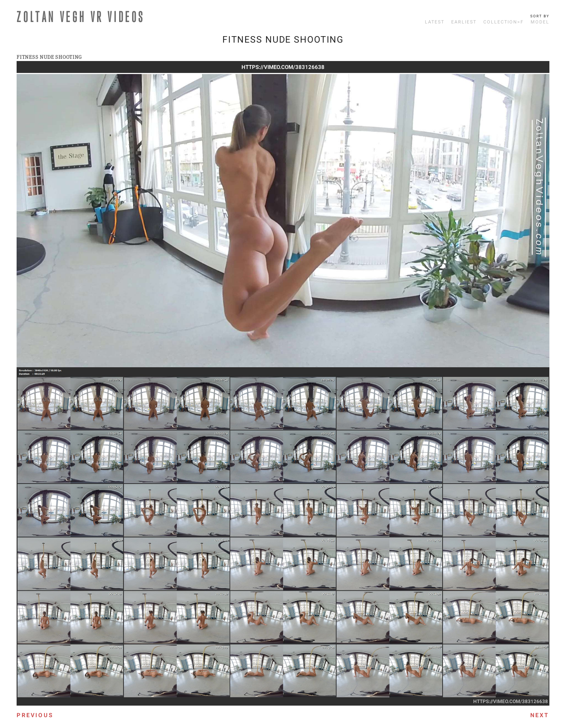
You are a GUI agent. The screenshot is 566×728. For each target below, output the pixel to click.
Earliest (464, 22)
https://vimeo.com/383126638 (283, 67)
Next (540, 715)
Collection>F (504, 22)
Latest (435, 22)
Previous (35, 715)
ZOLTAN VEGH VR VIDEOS (81, 17)
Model (540, 22)
